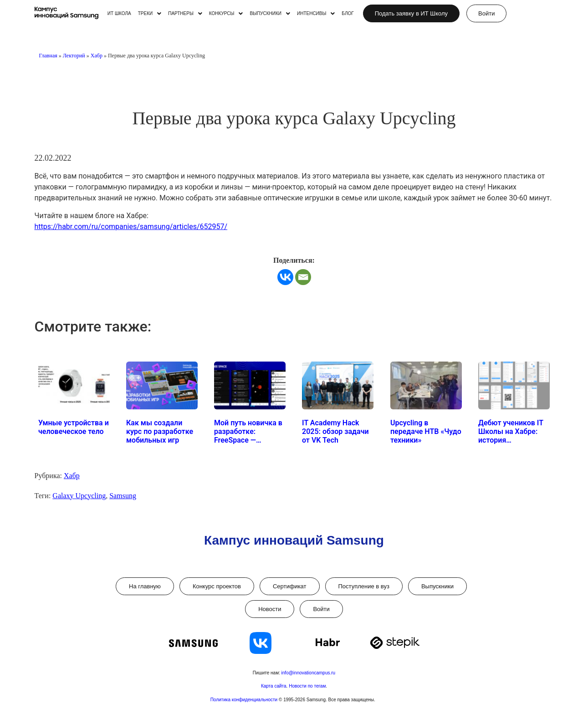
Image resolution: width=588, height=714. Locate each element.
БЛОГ (348, 14)
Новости (270, 609)
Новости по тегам (307, 686)
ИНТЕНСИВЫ (316, 14)
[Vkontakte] (285, 277)
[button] (150, 14)
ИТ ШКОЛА (119, 14)
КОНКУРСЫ (226, 14)
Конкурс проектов (217, 586)
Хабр (97, 56)
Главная (48, 56)
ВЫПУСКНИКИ (270, 14)
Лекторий (74, 56)
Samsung (123, 496)
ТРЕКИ (150, 14)
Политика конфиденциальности (245, 700)
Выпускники (437, 586)
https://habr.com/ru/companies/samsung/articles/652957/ (131, 227)
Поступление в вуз (364, 586)
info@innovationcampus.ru (309, 673)
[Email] (303, 277)
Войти (321, 609)
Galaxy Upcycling (79, 496)
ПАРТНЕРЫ (185, 14)
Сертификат (290, 586)
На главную (145, 586)
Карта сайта (274, 686)
